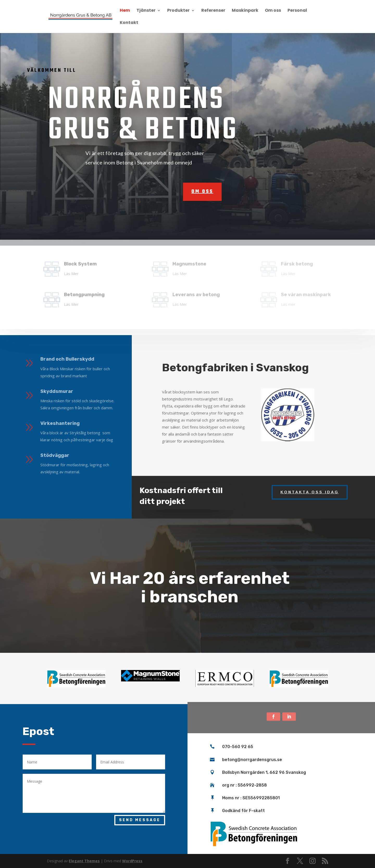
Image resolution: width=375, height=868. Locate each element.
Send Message (140, 820)
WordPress (132, 861)
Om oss (273, 11)
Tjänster (146, 11)
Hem (125, 11)
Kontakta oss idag (310, 492)
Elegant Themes (84, 861)
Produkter (178, 11)
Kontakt (129, 23)
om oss (176, 192)
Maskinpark (245, 11)
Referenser (213, 11)
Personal (297, 11)
